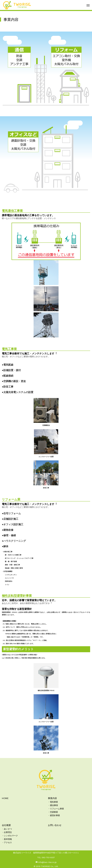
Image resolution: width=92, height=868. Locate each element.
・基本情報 (7, 839)
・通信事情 (53, 805)
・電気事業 (53, 802)
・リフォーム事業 (56, 809)
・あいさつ (7, 829)
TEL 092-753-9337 (46, 857)
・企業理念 (7, 832)
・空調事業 (53, 812)
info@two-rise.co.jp (46, 862)
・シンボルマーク (10, 836)
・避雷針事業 (54, 815)
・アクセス (7, 842)
